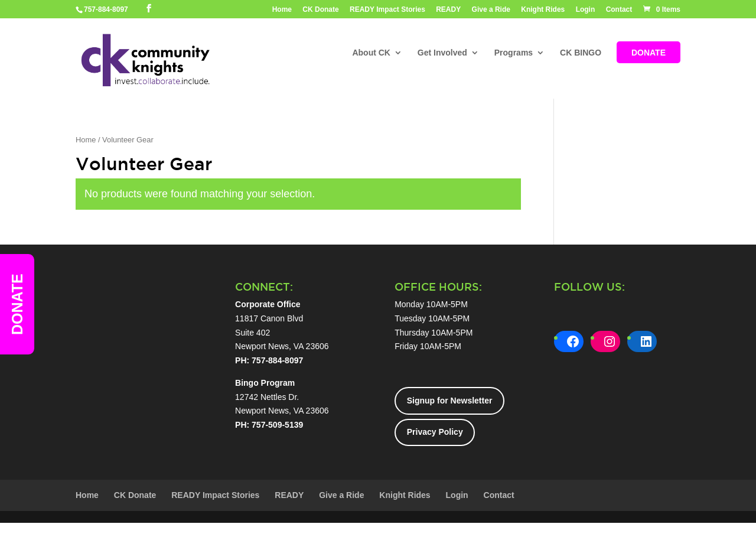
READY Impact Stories (387, 10)
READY (448, 10)
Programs (514, 53)
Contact (619, 10)
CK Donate (320, 10)
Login (586, 10)
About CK (371, 53)
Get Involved (442, 53)
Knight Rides (543, 10)
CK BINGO (581, 53)
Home (282, 10)
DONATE (649, 53)
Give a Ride (491, 10)
